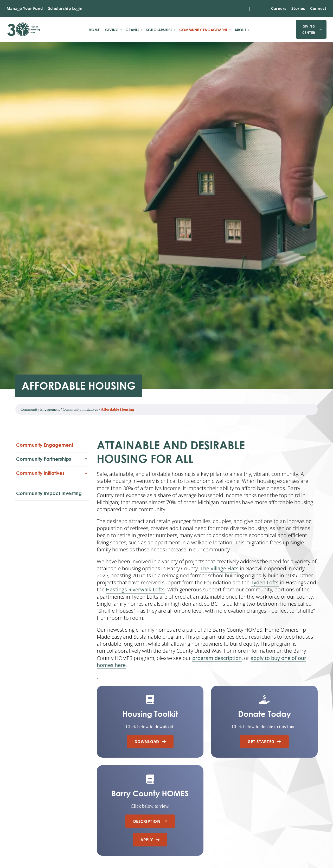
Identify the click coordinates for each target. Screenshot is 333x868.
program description (217, 658)
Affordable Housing (35, 491)
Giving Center (312, 29)
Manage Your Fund (25, 8)
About (240, 30)
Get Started (264, 742)
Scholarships (159, 30)
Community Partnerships (52, 459)
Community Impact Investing (49, 511)
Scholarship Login (65, 8)
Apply (150, 840)
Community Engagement (203, 30)
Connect (318, 8)
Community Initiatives (80, 409)
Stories (298, 8)
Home (94, 30)
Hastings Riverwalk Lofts (135, 589)
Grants (132, 30)
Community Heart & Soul (40, 500)
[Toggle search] (250, 9)
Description (150, 821)
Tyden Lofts (265, 582)
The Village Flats (219, 568)
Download (150, 742)
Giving (112, 30)
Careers (279, 8)
